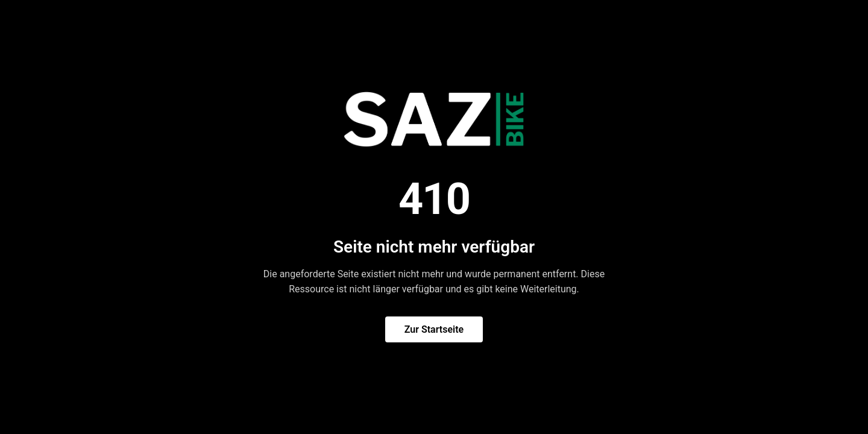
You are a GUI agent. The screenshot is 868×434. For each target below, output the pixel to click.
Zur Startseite (434, 329)
